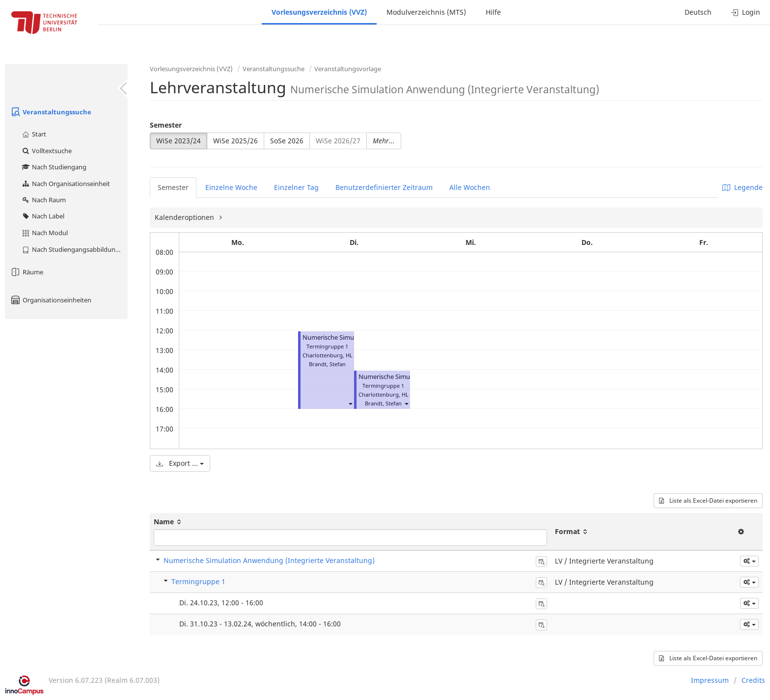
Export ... (180, 463)
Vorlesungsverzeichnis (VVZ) (319, 12)
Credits (753, 680)
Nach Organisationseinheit (66, 184)
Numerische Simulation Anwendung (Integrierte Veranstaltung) (269, 560)
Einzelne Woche (231, 187)
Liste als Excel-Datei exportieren (708, 500)
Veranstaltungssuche (51, 112)
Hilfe (493, 12)
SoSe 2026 (287, 141)
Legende (742, 187)
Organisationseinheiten (51, 300)
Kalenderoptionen (185, 217)
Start (34, 134)
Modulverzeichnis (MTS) (426, 12)
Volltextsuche (46, 151)
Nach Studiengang (54, 167)
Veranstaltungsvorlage (348, 69)
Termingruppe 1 (198, 581)
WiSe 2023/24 (179, 141)
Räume (27, 272)
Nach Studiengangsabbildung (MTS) (74, 249)
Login (746, 12)
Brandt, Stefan (327, 364)
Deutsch (698, 12)
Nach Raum (43, 200)
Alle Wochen (470, 187)
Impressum (710, 680)
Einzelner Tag (296, 187)
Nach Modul (44, 233)
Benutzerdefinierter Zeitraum (384, 187)
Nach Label (43, 216)
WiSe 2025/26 (235, 141)
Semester (166, 125)
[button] (350, 403)
